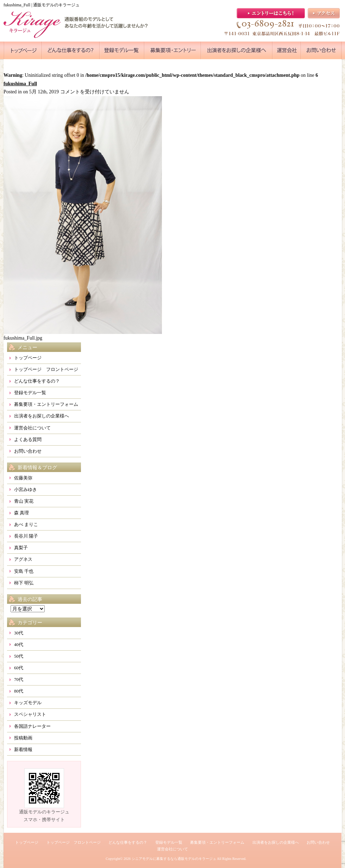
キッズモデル (28, 703)
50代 (19, 656)
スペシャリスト (30, 714)
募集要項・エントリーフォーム (46, 404)
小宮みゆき (26, 489)
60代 (19, 668)
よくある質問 (28, 439)
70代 (19, 679)
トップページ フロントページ (46, 369)
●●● (23, 50)
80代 (19, 691)
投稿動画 (23, 738)
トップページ (28, 358)
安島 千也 (24, 571)
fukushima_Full (20, 84)
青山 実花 (24, 501)
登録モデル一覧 (30, 393)
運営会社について (32, 428)
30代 (19, 633)
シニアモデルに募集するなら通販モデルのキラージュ (174, 859)
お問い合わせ (28, 451)
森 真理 (21, 513)
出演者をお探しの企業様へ (42, 416)
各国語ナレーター (32, 726)
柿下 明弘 (24, 583)
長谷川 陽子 (26, 536)
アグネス (23, 559)
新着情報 (23, 749)
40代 (19, 644)
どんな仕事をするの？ (37, 381)
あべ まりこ (26, 524)
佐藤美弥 (23, 478)
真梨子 (21, 548)
